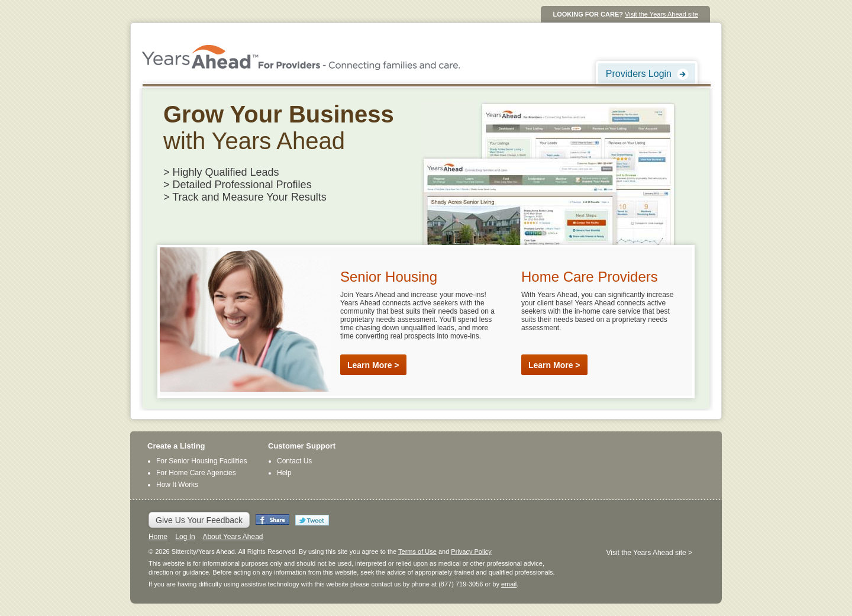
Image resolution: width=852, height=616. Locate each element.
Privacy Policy (471, 552)
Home (158, 537)
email (509, 584)
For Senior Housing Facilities (201, 461)
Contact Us (294, 461)
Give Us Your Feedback (199, 520)
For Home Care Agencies (196, 473)
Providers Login (639, 74)
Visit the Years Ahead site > (649, 553)
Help (284, 473)
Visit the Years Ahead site (661, 14)
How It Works (177, 485)
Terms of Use (417, 552)
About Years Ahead (233, 537)
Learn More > (373, 365)
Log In (185, 537)
